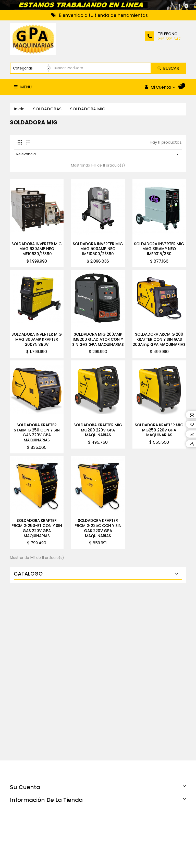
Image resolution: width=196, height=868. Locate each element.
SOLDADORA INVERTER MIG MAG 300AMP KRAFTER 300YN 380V (37, 339)
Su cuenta (25, 787)
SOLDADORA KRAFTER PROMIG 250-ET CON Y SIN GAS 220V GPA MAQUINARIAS (37, 528)
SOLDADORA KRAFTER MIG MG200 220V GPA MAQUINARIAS (98, 430)
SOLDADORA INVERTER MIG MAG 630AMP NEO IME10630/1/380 (37, 249)
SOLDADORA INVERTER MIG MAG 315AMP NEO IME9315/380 (159, 249)
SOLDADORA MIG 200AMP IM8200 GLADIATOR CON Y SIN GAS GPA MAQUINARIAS (98, 339)
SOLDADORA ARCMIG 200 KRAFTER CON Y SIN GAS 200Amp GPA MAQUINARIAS (159, 339)
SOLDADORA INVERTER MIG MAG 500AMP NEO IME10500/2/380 (98, 249)
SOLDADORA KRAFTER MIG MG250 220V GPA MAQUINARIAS (159, 430)
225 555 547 (169, 39)
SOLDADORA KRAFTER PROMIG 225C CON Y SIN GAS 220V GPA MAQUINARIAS (98, 528)
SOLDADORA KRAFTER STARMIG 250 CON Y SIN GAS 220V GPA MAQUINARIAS (37, 432)
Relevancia (98, 154)
